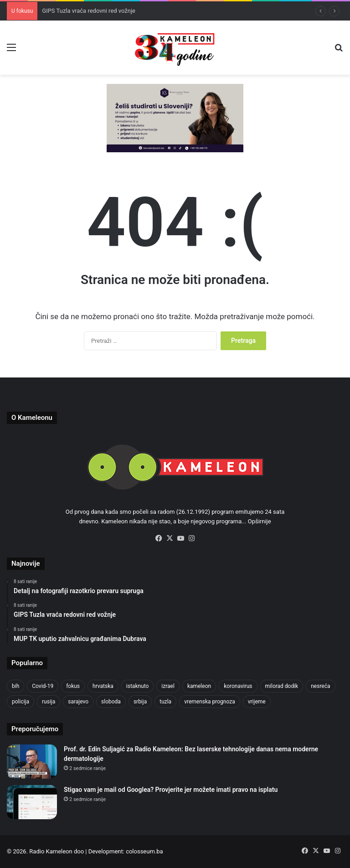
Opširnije (260, 521)
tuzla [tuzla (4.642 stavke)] (165, 702)
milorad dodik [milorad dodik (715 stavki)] (282, 686)
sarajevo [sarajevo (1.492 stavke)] (78, 702)
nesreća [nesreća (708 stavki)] (320, 686)
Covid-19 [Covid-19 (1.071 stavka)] (43, 686)
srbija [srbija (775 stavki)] (140, 702)
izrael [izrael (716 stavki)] (168, 686)
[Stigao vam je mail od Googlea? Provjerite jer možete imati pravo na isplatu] (32, 802)
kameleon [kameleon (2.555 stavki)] (199, 686)
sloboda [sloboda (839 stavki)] (111, 702)
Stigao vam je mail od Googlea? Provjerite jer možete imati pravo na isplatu (171, 790)
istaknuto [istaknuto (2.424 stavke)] (138, 686)
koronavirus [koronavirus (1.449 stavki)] (238, 686)
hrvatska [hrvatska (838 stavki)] (103, 686)
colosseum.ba (144, 851)
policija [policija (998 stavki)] (21, 702)
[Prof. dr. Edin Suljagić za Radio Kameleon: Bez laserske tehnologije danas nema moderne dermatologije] (32, 762)
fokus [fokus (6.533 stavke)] (73, 686)
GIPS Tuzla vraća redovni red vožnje (89, 11)
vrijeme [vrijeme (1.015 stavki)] (257, 702)
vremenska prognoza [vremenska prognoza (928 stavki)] (210, 702)
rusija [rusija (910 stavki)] (49, 702)
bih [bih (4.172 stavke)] (15, 686)
